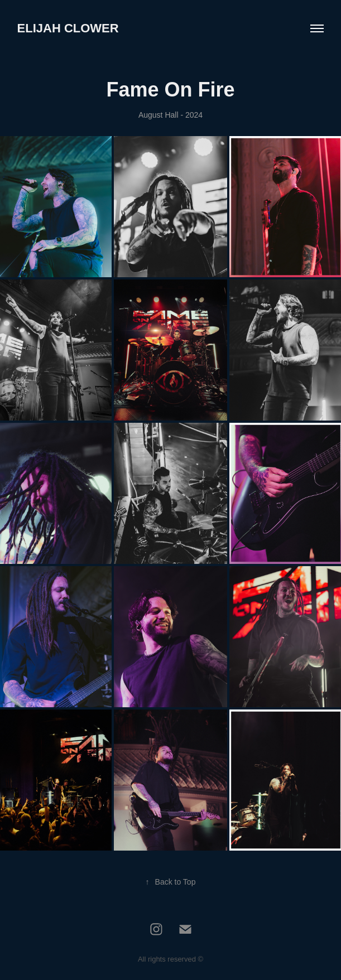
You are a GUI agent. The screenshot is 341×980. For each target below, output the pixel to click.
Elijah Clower (68, 28)
